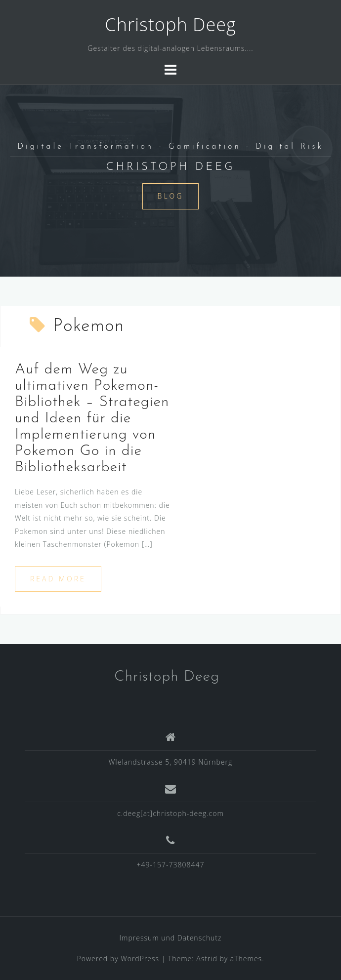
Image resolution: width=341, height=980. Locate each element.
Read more (58, 579)
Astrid (207, 959)
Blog (171, 196)
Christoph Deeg (170, 24)
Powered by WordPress (118, 959)
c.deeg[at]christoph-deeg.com (170, 813)
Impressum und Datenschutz (171, 938)
